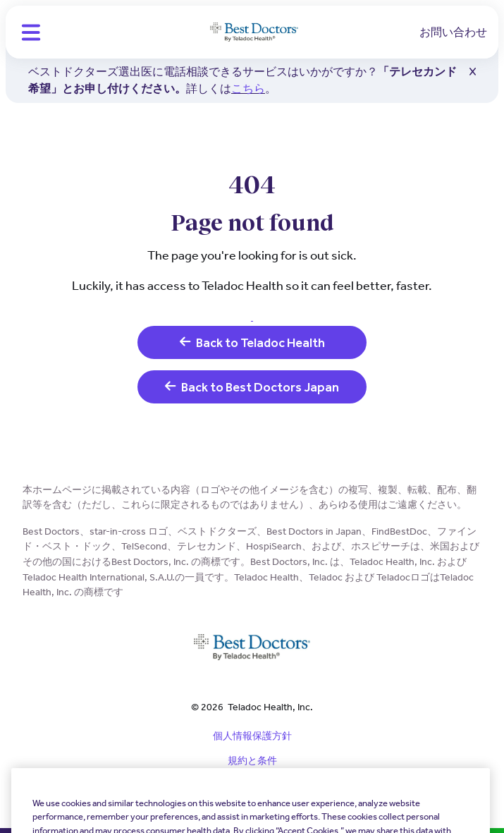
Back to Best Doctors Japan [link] (252, 387)
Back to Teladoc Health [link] (252, 342)
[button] (31, 32)
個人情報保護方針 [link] (252, 736)
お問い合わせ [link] (453, 32)
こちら (248, 89)
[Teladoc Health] (254, 32)
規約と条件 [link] (252, 760)
